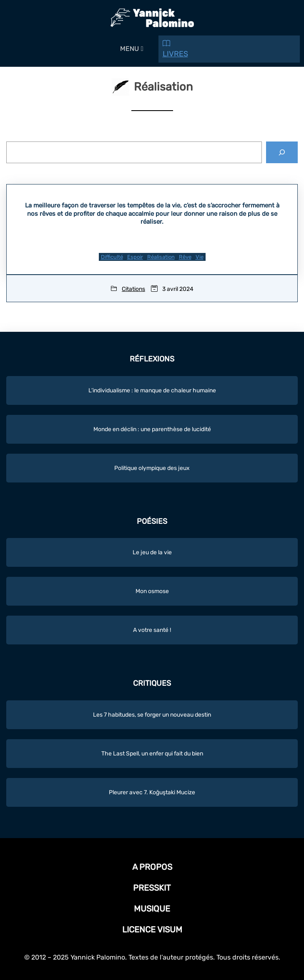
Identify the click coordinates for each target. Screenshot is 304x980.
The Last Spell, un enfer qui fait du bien (152, 754)
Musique (152, 909)
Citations (133, 289)
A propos (152, 867)
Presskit (152, 888)
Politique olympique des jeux (152, 468)
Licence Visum (152, 929)
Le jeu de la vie (152, 552)
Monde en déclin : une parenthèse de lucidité (152, 429)
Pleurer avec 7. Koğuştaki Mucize (152, 792)
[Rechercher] (282, 152)
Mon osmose (152, 591)
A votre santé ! (152, 630)
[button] (129, 49)
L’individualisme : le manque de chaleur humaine (152, 390)
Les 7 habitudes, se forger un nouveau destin (152, 715)
